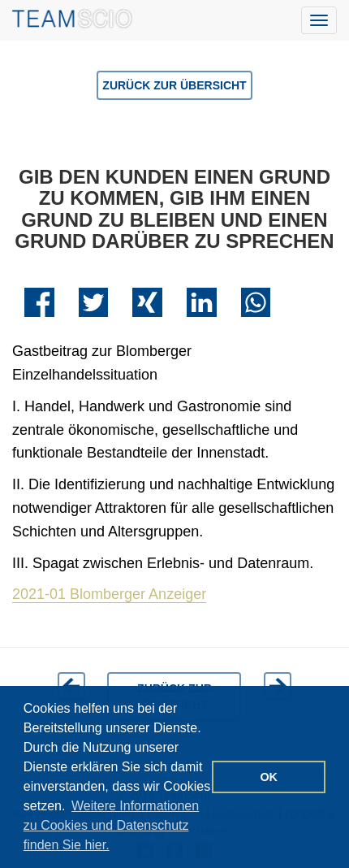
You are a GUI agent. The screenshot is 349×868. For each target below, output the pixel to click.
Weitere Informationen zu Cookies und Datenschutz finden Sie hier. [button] (111, 825)
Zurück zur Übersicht (174, 85)
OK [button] (269, 777)
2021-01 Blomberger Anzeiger (109, 594)
